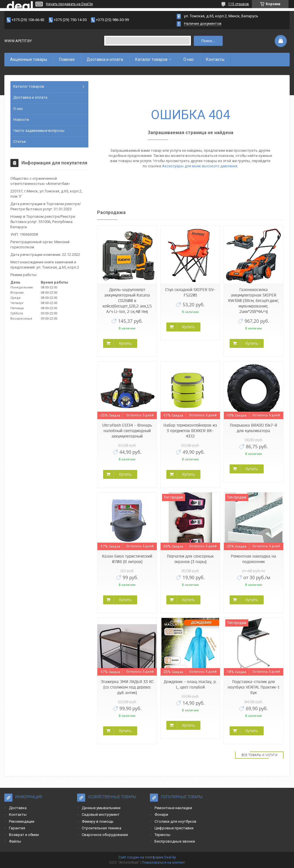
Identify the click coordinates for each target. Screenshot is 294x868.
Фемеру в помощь (98, 821)
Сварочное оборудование (105, 835)
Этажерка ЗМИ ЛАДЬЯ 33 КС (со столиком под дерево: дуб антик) (127, 687)
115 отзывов (239, 4)
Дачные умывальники (101, 808)
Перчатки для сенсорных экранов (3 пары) (190, 559)
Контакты (215, 59)
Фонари (161, 814)
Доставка (18, 808)
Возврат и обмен (24, 835)
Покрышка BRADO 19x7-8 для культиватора (254, 428)
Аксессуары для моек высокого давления (200, 166)
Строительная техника (102, 828)
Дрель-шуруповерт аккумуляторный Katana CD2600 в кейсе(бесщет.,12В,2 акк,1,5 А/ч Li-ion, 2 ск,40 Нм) (127, 301)
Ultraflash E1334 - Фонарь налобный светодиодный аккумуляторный (127, 431)
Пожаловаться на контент (163, 863)
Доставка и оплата (105, 59)
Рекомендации (22, 821)
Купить (125, 343)
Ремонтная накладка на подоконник (253, 559)
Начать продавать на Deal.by (69, 4)
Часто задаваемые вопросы (39, 131)
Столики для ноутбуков (175, 821)
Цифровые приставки (174, 828)
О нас (189, 59)
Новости (21, 120)
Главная (67, 59)
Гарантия (17, 828)
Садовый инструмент (101, 814)
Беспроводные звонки (175, 841)
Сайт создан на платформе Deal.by (147, 857)
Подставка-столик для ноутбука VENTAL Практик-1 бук (253, 687)
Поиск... (208, 41)
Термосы (162, 835)
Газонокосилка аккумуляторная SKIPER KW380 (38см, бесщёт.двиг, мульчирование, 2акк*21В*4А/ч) (254, 301)
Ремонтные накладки (173, 808)
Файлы (15, 841)
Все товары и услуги (259, 755)
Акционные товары (29, 59)
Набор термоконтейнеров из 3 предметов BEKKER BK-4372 (190, 431)
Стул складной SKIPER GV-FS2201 (190, 292)
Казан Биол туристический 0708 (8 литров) (127, 559)
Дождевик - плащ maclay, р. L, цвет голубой (190, 684)
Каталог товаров (151, 59)
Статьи (19, 141)
